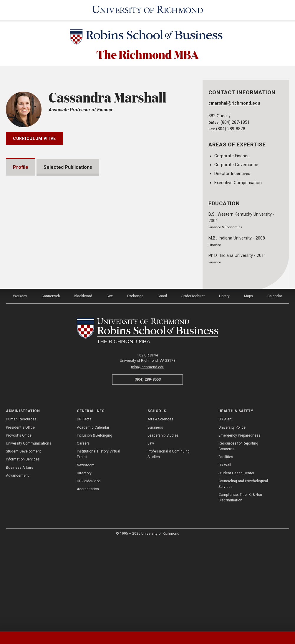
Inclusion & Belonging (95, 524)
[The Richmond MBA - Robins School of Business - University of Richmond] (147, 420)
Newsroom (86, 554)
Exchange (135, 385)
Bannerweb (51, 385)
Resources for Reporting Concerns (238, 535)
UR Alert (225, 508)
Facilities (226, 546)
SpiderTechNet (193, 385)
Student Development (23, 540)
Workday (20, 385)
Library (224, 385)
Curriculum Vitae (34, 138)
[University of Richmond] (147, 10)
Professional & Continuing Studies (169, 543)
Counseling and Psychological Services (243, 573)
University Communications (29, 532)
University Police (232, 516)
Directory (84, 562)
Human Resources (21, 508)
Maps (248, 385)
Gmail (162, 385)
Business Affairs (20, 556)
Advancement (17, 564)
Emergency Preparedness (240, 524)
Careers (83, 532)
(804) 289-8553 (148, 468)
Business (155, 516)
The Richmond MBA (147, 54)
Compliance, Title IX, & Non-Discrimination (241, 586)
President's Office (20, 516)
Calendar (275, 385)
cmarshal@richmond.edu (234, 103)
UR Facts (84, 508)
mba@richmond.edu (148, 456)
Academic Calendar (93, 516)
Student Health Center (236, 562)
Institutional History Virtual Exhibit (98, 543)
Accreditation (88, 578)
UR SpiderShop (89, 570)
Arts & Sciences (160, 508)
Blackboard (83, 385)
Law (151, 532)
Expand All (164, 317)
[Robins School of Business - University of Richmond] (147, 38)
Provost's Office (19, 524)
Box (110, 385)
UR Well (225, 554)
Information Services (23, 548)
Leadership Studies (163, 524)
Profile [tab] (21, 167)
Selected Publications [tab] (68, 167)
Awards (28, 332)
